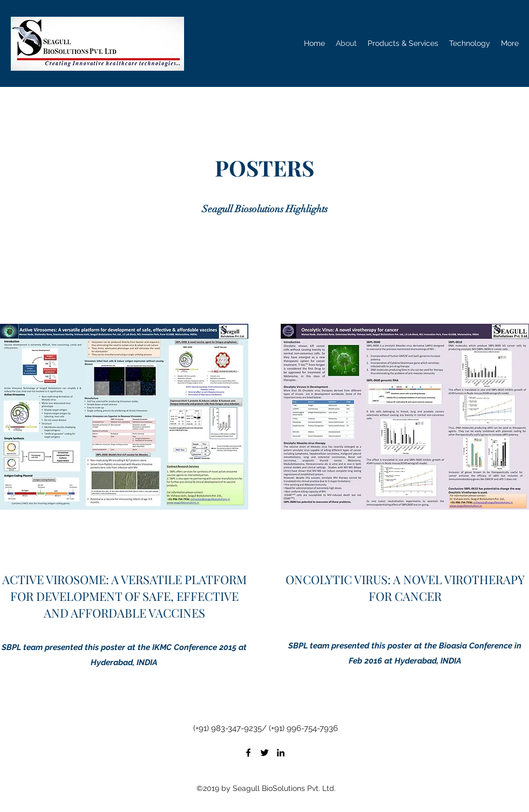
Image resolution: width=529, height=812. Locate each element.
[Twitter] (264, 753)
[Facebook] (248, 753)
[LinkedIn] (281, 753)
